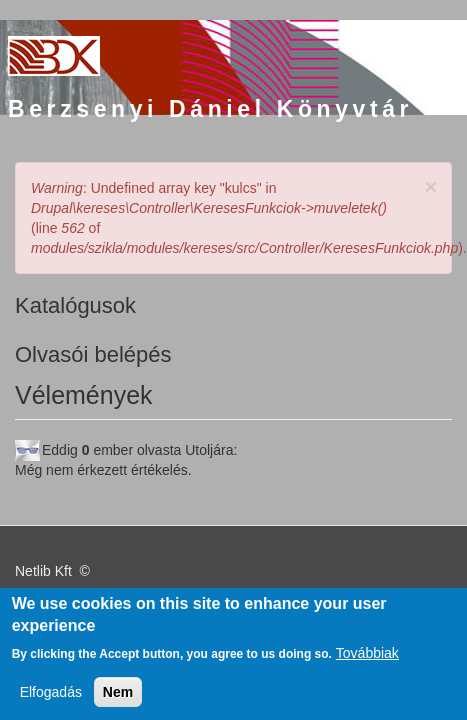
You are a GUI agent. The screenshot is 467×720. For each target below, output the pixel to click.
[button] (431, 186)
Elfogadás (51, 699)
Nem (118, 699)
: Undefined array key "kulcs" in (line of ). (223, 218)
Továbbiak (367, 660)
